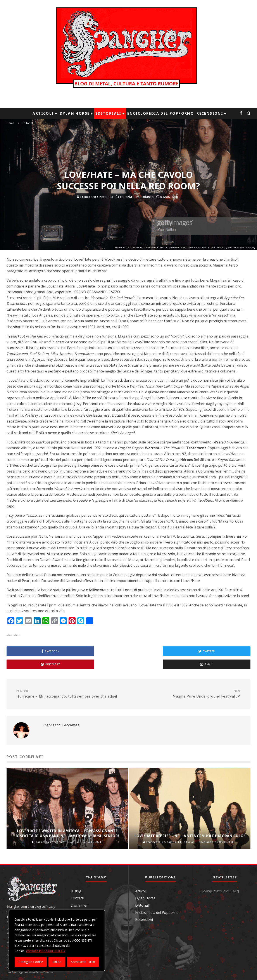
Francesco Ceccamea (95, 197)
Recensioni (210, 113)
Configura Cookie (31, 962)
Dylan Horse (75, 113)
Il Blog (76, 891)
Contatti (77, 898)
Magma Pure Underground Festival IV (186, 694)
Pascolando (145, 197)
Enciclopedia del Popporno (161, 113)
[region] (57, 940)
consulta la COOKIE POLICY (46, 951)
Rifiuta (57, 962)
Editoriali (109, 113)
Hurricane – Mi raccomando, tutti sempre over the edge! (71, 694)
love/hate (15, 635)
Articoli (43, 113)
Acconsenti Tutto (83, 962)
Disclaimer (79, 905)
